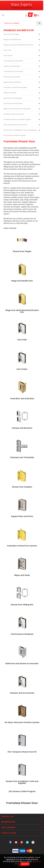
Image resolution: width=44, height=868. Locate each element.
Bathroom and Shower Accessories (17, 109)
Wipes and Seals (10, 93)
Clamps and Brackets (12, 66)
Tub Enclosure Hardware (13, 103)
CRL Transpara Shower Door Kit (15, 125)
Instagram (33, 842)
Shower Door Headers (12, 77)
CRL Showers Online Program (15, 135)
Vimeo (27, 842)
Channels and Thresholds (13, 71)
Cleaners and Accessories (14, 114)
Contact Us (7, 816)
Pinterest (22, 842)
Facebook (10, 842)
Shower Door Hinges (11, 34)
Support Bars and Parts (12, 82)
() (36, 16)
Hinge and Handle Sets (12, 40)
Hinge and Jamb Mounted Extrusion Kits (18, 45)
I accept (25, 864)
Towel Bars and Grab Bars (13, 61)
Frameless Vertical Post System (15, 87)
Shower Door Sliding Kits (13, 98)
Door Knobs (8, 56)
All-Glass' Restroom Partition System (17, 119)
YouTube (16, 842)
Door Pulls (7, 50)
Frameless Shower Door (19, 30)
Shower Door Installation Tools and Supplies (20, 130)
